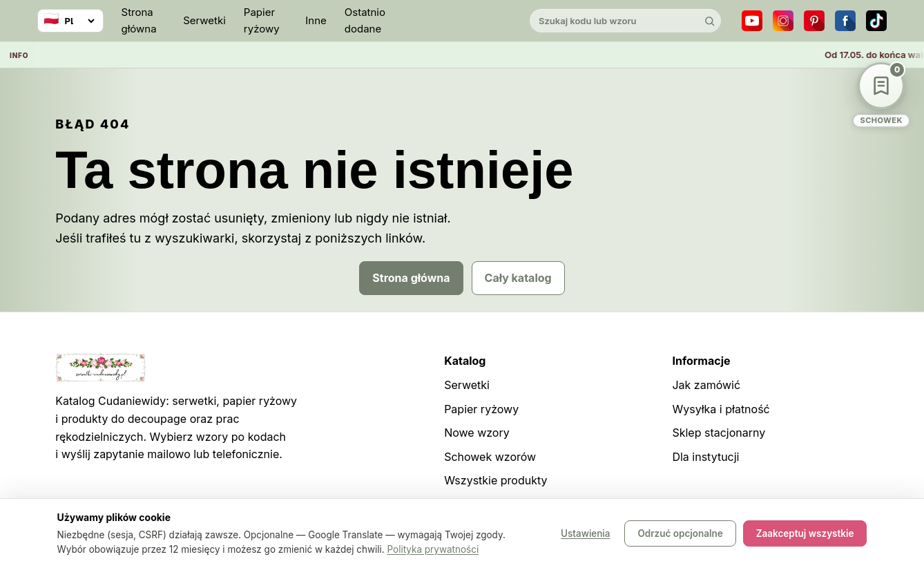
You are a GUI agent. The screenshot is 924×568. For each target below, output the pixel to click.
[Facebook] (845, 21)
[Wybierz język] (70, 21)
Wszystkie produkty (495, 480)
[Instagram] (783, 21)
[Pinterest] (814, 21)
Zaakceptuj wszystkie (805, 533)
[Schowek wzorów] (881, 95)
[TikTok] (876, 21)
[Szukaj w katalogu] (614, 21)
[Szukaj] (709, 21)
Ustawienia (585, 533)
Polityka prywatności (433, 549)
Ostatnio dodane (365, 20)
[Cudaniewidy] (462, 21)
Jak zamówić (706, 385)
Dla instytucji (705, 457)
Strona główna (139, 20)
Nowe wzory (477, 433)
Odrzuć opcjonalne (680, 533)
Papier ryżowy (262, 20)
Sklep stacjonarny (719, 433)
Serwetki (204, 20)
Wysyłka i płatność (721, 409)
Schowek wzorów (490, 457)
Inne (316, 20)
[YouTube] (752, 21)
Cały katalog (518, 278)
